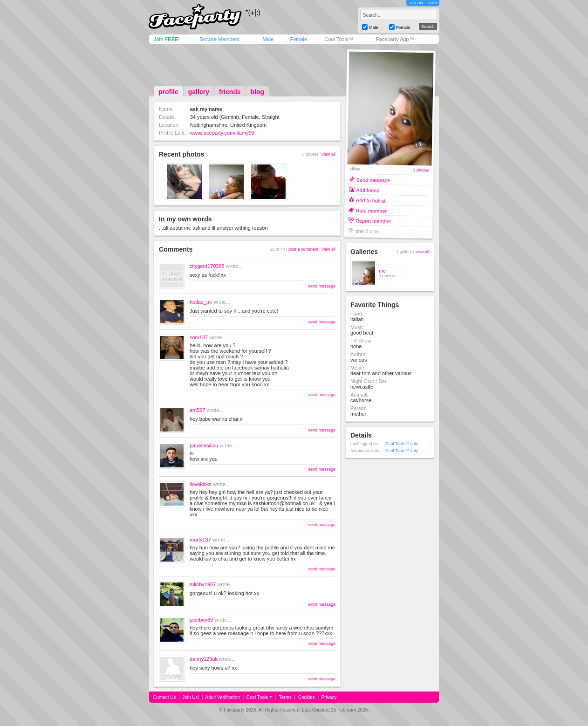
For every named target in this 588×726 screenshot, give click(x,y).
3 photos (421, 170)
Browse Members (219, 39)
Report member (373, 221)
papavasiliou (204, 445)
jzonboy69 (201, 620)
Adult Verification (222, 697)
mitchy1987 (203, 584)
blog (258, 92)
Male (268, 39)
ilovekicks (201, 484)
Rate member (371, 210)
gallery (199, 92)
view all (328, 154)
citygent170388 (207, 266)
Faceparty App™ (395, 39)
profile (168, 92)
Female (298, 39)
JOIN (433, 3)
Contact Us (164, 697)
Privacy (329, 697)
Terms (285, 697)
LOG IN (416, 3)
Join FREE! (167, 39)
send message (322, 286)
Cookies (307, 697)
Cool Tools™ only (402, 444)
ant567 (198, 410)
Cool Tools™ (339, 39)
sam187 (199, 337)
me (382, 271)
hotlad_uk (201, 302)
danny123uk (204, 659)
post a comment (303, 249)
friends (230, 92)
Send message (374, 180)
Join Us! (191, 697)
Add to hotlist (371, 200)
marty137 (200, 540)
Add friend (368, 190)
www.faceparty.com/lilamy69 (222, 133)
